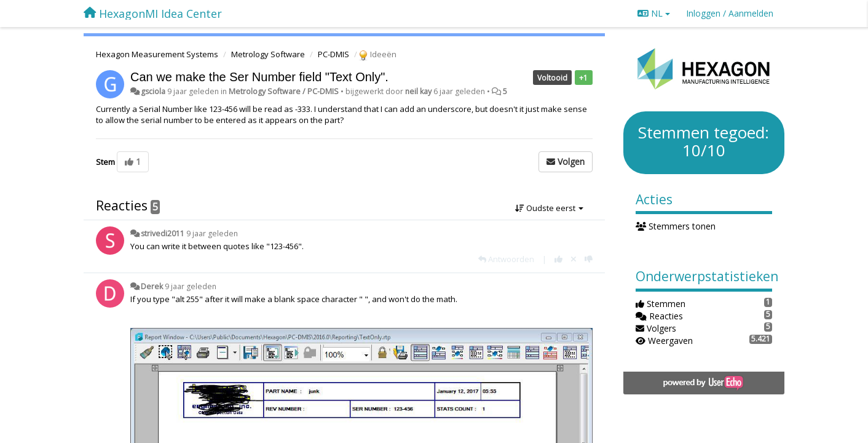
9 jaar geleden (212, 233)
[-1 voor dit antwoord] (589, 259)
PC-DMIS (333, 54)
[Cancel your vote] (574, 259)
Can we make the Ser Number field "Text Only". (259, 77)
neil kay (418, 91)
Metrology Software (268, 54)
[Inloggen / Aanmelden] (730, 14)
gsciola (153, 91)
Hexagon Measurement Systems (157, 54)
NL (654, 13)
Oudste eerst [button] (549, 208)
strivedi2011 (163, 233)
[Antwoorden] (506, 259)
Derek (152, 286)
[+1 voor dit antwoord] (558, 259)
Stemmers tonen (676, 226)
